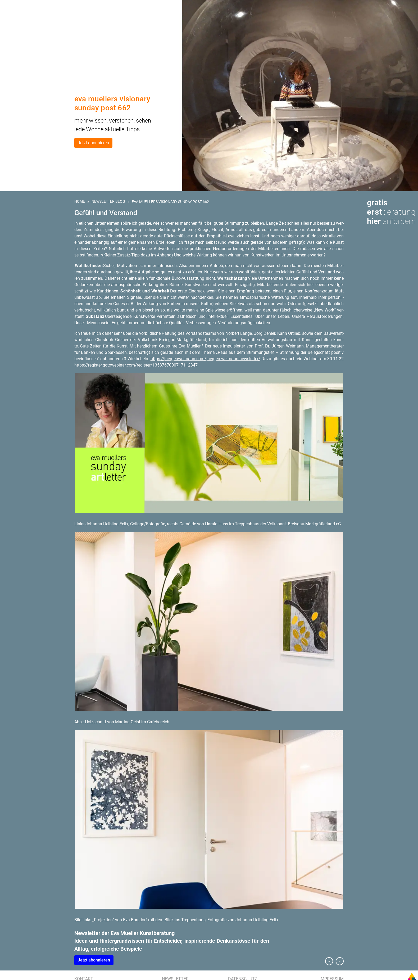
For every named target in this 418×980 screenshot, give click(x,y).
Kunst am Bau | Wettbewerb (30, 36)
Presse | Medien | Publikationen (32, 60)
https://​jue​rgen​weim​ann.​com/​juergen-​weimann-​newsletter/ (205, 359)
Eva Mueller (17, 66)
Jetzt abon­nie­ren (94, 960)
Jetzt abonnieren (93, 143)
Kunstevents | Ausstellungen (32, 48)
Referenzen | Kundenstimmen (31, 54)
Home (80, 201)
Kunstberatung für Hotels (29, 42)
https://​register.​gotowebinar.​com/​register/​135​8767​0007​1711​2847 (136, 365)
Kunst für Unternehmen (27, 30)
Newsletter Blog (108, 201)
